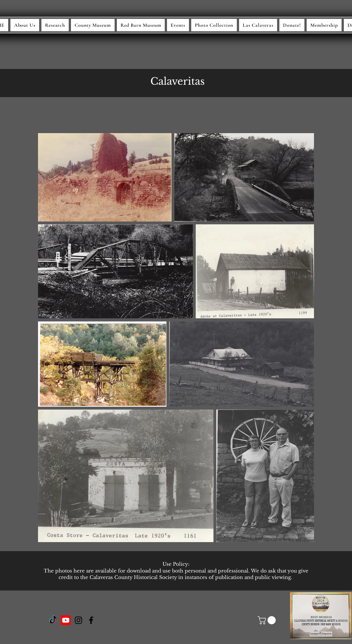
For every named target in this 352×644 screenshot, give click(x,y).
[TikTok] (53, 620)
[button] (268, 620)
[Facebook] (91, 620)
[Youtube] (66, 620)
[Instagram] (78, 620)
